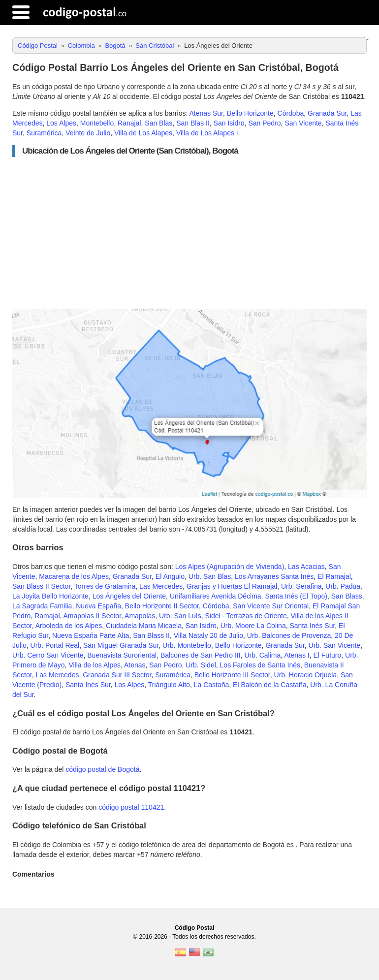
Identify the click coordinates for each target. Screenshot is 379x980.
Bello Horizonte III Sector (232, 675)
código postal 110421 (131, 807)
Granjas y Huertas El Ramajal (232, 586)
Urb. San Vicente (335, 645)
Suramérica (44, 133)
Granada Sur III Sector (117, 675)
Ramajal (47, 616)
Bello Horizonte (250, 113)
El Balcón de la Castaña (269, 685)
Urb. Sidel (201, 665)
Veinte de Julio (88, 133)
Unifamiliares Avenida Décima (216, 596)
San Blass (347, 596)
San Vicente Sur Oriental (271, 606)
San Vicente (303, 123)
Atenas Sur (206, 113)
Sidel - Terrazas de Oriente (246, 616)
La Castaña (212, 685)
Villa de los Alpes (95, 665)
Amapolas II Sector (93, 616)
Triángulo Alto (169, 685)
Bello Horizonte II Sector (162, 606)
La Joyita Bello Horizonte (50, 596)
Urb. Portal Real (55, 645)
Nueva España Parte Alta (91, 635)
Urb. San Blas (210, 576)
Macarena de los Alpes (74, 576)
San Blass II (151, 635)
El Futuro (327, 655)
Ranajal (129, 123)
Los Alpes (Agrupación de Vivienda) (230, 567)
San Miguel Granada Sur (121, 645)
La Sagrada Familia (42, 606)
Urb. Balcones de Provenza (289, 635)
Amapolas (140, 616)
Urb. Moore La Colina (253, 626)
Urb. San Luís (180, 616)
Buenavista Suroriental (122, 655)
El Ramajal (334, 576)
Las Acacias (306, 567)
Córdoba (291, 113)
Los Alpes (61, 123)
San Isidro (229, 123)
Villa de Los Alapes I (207, 133)
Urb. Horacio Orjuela (306, 675)
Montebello (97, 123)
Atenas (135, 665)
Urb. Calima (262, 655)
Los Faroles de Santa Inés (260, 665)
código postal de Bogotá (102, 769)
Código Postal (195, 928)
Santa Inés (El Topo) (296, 596)
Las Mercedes (161, 586)
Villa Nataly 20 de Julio (208, 635)
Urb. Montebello (187, 645)
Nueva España (98, 606)
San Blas (158, 123)
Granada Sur (327, 113)
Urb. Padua (343, 586)
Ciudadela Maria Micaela (144, 626)
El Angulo (170, 576)
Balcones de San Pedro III (201, 655)
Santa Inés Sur (312, 626)
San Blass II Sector (41, 586)
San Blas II (193, 123)
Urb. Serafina (301, 586)
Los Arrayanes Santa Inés (274, 576)
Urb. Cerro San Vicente (48, 655)
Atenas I (297, 655)
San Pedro (264, 123)
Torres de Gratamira (105, 586)
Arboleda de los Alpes (69, 626)
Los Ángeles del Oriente (129, 596)
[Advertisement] (189, 233)
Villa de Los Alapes (143, 133)
